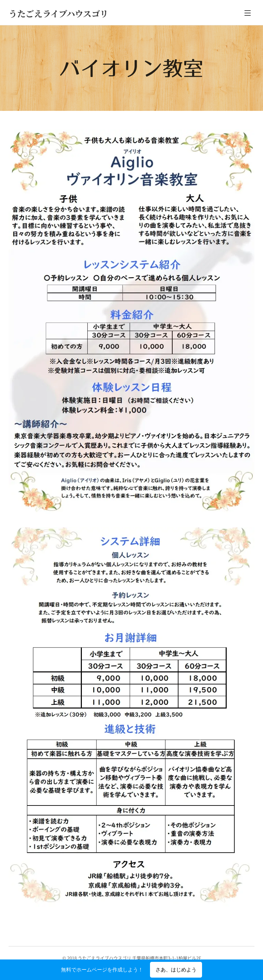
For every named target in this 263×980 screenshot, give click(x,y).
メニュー (248, 13)
